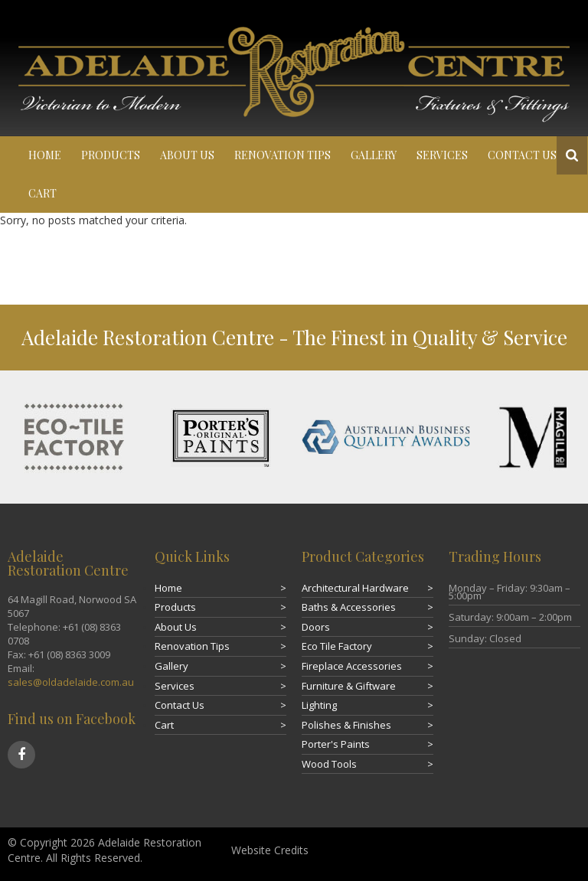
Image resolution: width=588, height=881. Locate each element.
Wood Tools (329, 764)
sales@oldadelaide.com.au (71, 682)
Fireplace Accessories (352, 666)
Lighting (319, 705)
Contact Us (522, 155)
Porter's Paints (336, 744)
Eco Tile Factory (337, 646)
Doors (316, 627)
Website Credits (270, 850)
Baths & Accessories (349, 607)
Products (111, 155)
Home (45, 155)
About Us (187, 155)
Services (442, 155)
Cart (42, 193)
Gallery (374, 155)
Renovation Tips (283, 155)
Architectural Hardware (355, 588)
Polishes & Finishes (346, 725)
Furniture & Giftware (349, 686)
